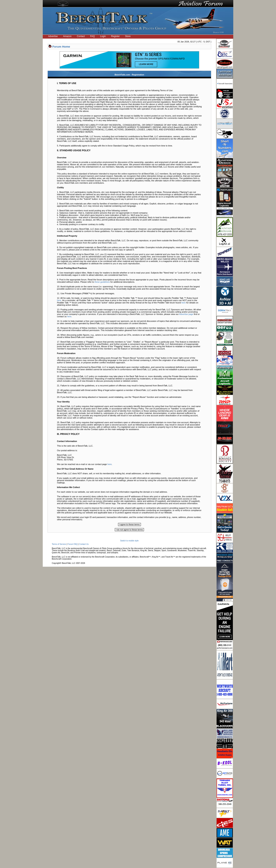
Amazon (67, 36)
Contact (81, 36)
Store (128, 36)
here (59, 300)
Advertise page (186, 314)
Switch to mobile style (129, 541)
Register (115, 36)
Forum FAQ (73, 544)
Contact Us (84, 544)
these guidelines (102, 282)
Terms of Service (59, 544)
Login (103, 36)
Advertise (53, 36)
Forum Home (61, 47)
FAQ (92, 36)
